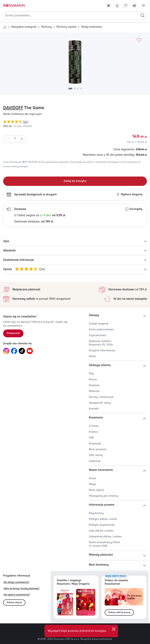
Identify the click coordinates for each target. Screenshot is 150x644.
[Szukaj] (143, 16)
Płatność (94, 391)
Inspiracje (95, 461)
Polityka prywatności (102, 525)
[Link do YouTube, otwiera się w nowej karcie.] (30, 351)
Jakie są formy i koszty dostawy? (21, 589)
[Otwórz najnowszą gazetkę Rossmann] (65, 602)
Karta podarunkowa (101, 330)
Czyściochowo (98, 335)
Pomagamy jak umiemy (104, 496)
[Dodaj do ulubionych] (139, 40)
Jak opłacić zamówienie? (17, 595)
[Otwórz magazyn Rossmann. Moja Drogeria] (86, 602)
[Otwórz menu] (143, 5)
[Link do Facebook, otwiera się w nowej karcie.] (14, 351)
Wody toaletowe (92, 27)
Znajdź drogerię (99, 324)
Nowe (92, 478)
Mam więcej (96, 490)
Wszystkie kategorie (24, 27)
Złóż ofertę (96, 455)
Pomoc (93, 380)
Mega (92, 484)
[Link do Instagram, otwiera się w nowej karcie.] (6, 351)
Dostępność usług (100, 403)
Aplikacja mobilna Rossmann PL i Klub (101, 343)
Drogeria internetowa (102, 351)
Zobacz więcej (14, 603)
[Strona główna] (5, 27)
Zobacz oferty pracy (119, 612)
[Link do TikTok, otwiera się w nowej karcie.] (22, 351)
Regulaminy (96, 513)
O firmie (94, 426)
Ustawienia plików (105, 537)
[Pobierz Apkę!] (109, 5)
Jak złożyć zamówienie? (16, 582)
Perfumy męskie (67, 27)
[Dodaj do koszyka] (75, 181)
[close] (114, 629)
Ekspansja (95, 444)
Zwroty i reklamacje (101, 397)
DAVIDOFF (13, 108)
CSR (91, 438)
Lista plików (101, 531)
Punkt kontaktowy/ (104, 544)
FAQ (91, 374)
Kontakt (94, 409)
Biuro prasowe (98, 449)
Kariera (93, 432)
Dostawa (94, 385)
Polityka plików (103, 519)
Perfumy (46, 27)
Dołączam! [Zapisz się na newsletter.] (13, 333)
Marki (92, 356)
